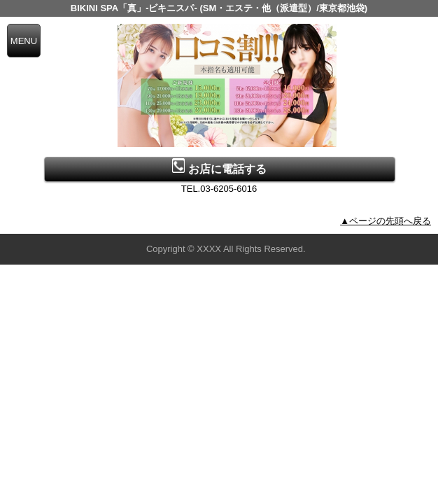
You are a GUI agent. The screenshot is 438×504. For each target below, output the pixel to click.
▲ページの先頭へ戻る (386, 221)
